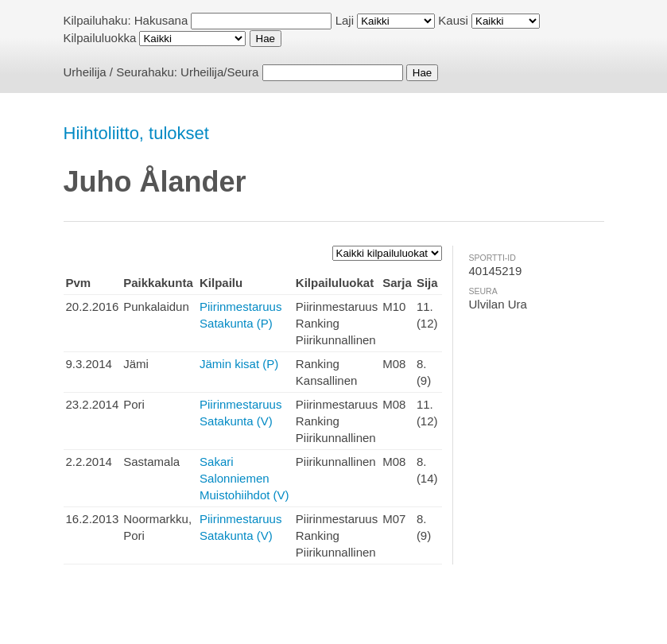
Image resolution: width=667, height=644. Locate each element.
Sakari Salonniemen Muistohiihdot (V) (244, 478)
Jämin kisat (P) (239, 364)
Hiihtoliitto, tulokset (136, 133)
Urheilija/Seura (219, 72)
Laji (345, 20)
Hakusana (161, 20)
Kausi (453, 20)
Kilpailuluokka (100, 38)
